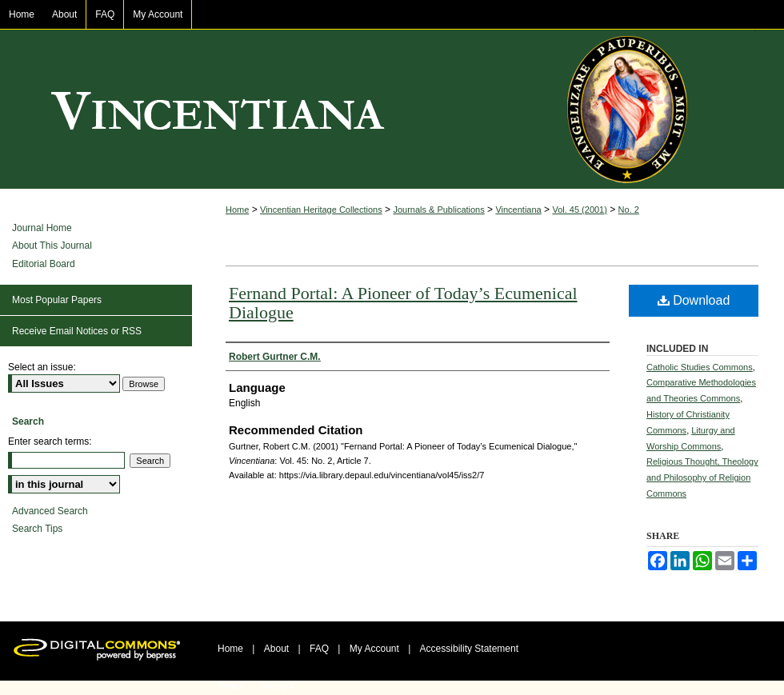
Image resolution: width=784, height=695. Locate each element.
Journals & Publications (438, 210)
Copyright (276, 686)
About (276, 649)
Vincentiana (392, 110)
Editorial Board (44, 264)
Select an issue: (42, 367)
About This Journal (52, 246)
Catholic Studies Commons (700, 367)
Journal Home (42, 228)
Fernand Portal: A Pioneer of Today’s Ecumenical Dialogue (403, 303)
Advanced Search (50, 511)
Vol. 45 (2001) (580, 210)
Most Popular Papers (57, 300)
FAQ (319, 649)
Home (237, 210)
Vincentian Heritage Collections (321, 210)
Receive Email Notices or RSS (77, 331)
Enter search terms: (50, 441)
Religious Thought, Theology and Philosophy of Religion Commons (702, 477)
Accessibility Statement (469, 649)
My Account (374, 649)
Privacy (231, 686)
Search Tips (37, 529)
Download (694, 300)
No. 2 (629, 210)
